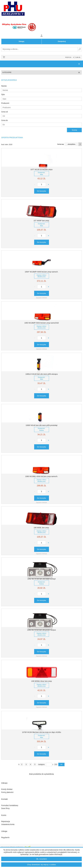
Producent (5, 103)
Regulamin (5, 837)
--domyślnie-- (72, 144)
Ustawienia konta (8, 824)
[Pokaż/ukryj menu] (79, 64)
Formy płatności (7, 792)
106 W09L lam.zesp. (41, 528)
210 (56, 764)
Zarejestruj (62, 41)
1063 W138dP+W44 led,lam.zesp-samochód (41, 323)
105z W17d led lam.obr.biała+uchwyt (41, 579)
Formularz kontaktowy (10, 805)
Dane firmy (5, 808)
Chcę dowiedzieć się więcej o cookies (41, 865)
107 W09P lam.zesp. (41, 221)
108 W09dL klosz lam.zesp (41, 681)
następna (41, 764)
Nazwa (4, 86)
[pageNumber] (49, 764)
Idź (61, 764)
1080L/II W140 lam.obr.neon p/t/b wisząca (41, 374)
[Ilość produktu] (42, 184)
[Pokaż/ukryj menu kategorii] (79, 72)
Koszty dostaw (7, 789)
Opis (3, 94)
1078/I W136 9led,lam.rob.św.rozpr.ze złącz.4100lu (42, 732)
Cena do (5, 120)
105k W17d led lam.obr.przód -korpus (41, 630)
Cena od (5, 112)
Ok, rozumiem (41, 859)
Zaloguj (21, 41)
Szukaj (80, 49)
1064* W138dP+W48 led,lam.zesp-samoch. (41, 272)
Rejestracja (6, 821)
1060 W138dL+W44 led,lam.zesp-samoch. (41, 476)
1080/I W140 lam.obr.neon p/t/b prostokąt (41, 425)
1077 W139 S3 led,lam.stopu (42, 169)
